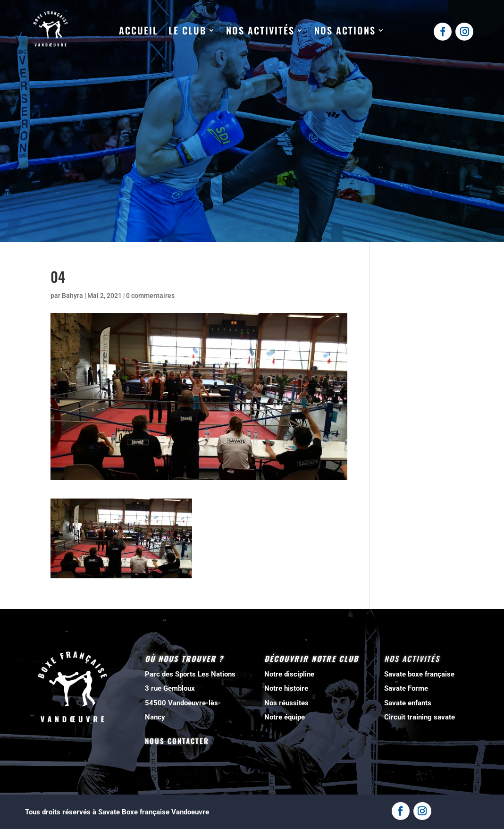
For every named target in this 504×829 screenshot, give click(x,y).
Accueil (139, 31)
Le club (187, 31)
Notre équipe (285, 717)
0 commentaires (150, 296)
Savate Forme (406, 688)
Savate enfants (408, 703)
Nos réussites (286, 703)
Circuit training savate (420, 717)
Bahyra (72, 296)
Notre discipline (289, 674)
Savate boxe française (419, 674)
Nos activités (260, 31)
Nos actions (345, 31)
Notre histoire (286, 688)
